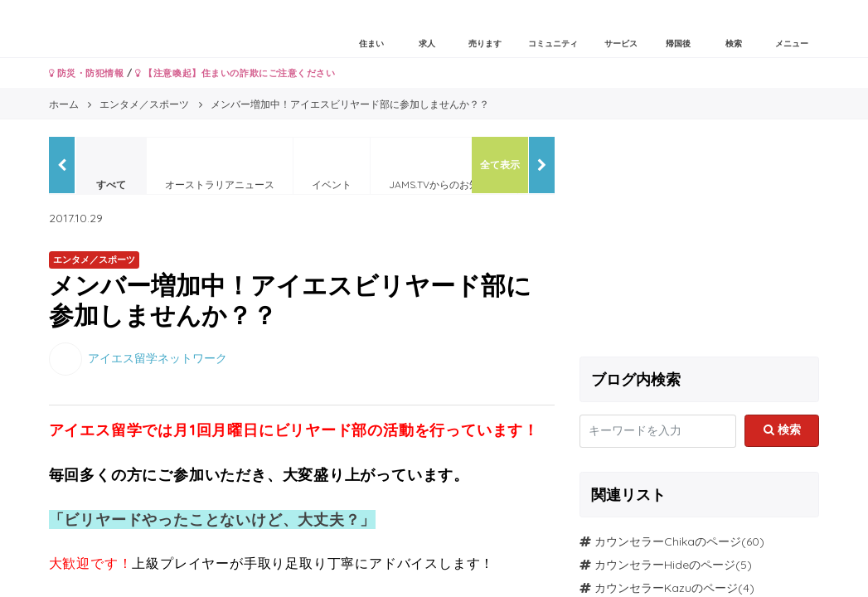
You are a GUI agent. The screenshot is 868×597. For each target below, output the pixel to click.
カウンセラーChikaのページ (668, 541)
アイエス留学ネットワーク (158, 357)
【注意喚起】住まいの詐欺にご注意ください (235, 73)
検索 (782, 430)
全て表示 (500, 165)
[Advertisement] (700, 240)
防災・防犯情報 (87, 73)
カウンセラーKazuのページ (666, 588)
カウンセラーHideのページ (665, 565)
